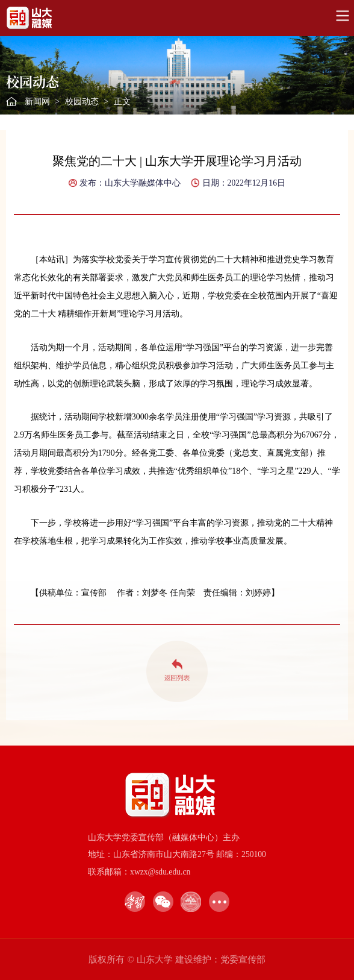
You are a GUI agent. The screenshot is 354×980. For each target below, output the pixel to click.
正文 (122, 102)
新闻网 (37, 102)
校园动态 (82, 102)
